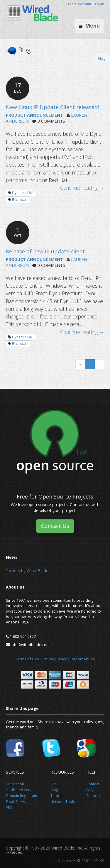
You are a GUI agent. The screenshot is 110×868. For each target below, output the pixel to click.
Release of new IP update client (45, 251)
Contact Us (55, 526)
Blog (101, 59)
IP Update (20, 200)
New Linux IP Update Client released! (52, 107)
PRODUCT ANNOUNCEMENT (34, 115)
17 (18, 88)
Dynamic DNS (23, 193)
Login (100, 4)
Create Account (78, 4)
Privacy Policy (55, 659)
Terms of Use (27, 659)
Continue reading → (82, 188)
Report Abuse (83, 659)
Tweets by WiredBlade (27, 571)
